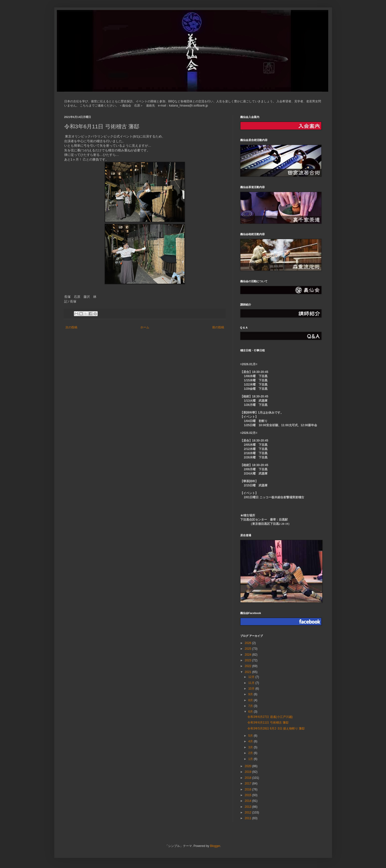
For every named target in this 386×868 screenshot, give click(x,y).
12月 (252, 677)
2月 (251, 753)
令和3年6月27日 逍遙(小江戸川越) (270, 717)
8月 (251, 700)
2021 (248, 672)
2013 (248, 807)
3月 (251, 747)
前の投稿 (218, 327)
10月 (252, 689)
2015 (248, 795)
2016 (248, 789)
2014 (248, 801)
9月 (251, 694)
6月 (251, 712)
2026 (248, 643)
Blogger (215, 846)
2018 (248, 778)
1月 (251, 759)
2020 (248, 766)
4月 (251, 741)
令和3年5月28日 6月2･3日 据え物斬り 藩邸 (276, 728)
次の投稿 (71, 327)
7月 (251, 706)
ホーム (145, 327)
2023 (248, 660)
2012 (248, 812)
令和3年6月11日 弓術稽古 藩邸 (268, 723)
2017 (248, 784)
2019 (248, 772)
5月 (251, 736)
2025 (248, 649)
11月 (252, 683)
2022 (248, 666)
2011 (248, 818)
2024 (248, 655)
